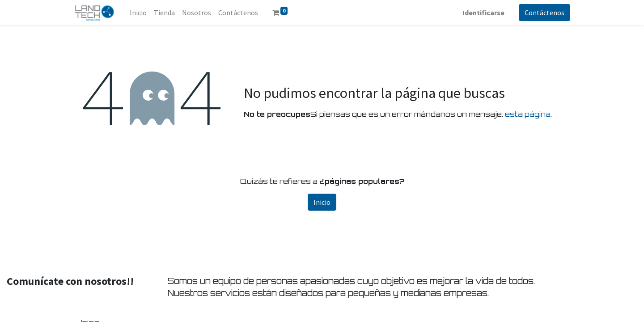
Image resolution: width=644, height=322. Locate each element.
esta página (528, 114)
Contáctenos (544, 13)
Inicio (322, 202)
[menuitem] (138, 13)
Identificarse (483, 13)
